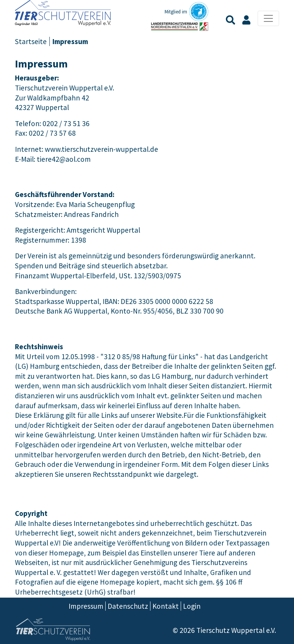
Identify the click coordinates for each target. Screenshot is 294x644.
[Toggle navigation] (268, 18)
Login (192, 606)
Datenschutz (128, 606)
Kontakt (166, 606)
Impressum (86, 606)
